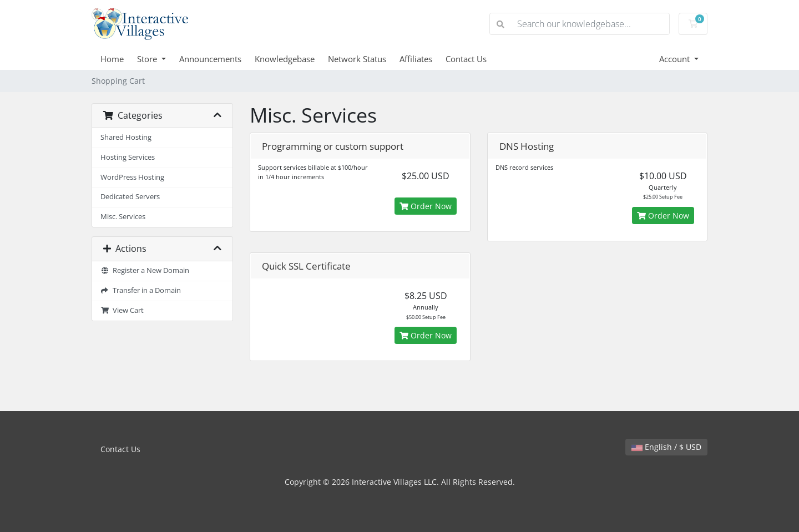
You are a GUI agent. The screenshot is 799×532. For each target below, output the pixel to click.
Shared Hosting (126, 137)
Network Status (357, 59)
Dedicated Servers (130, 197)
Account (676, 59)
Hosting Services (128, 157)
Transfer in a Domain (141, 290)
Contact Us (466, 59)
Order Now (426, 206)
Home (112, 59)
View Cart (122, 310)
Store (148, 59)
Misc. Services (123, 217)
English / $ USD (666, 447)
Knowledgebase (285, 59)
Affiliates (416, 59)
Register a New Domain (145, 270)
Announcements (210, 59)
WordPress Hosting (132, 177)
